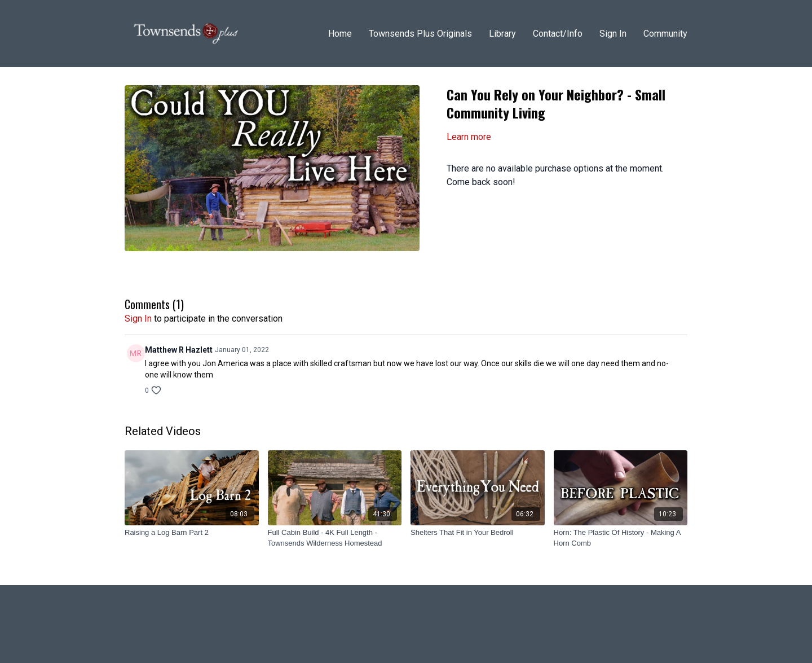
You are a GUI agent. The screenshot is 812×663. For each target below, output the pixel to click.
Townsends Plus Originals (420, 34)
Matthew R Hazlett (179, 350)
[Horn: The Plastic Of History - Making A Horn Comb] (621, 538)
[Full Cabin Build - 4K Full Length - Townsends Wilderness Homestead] (335, 538)
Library (502, 34)
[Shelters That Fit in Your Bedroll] (478, 533)
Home (340, 34)
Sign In (613, 34)
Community (665, 34)
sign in (138, 319)
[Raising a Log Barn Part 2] (192, 533)
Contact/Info (558, 34)
